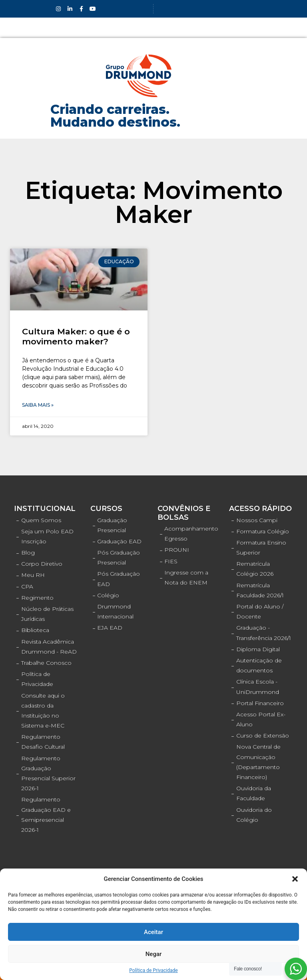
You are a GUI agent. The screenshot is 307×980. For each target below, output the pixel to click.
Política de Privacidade (153, 970)
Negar (154, 954)
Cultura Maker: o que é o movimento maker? (76, 336)
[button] (295, 879)
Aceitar (153, 932)
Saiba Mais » (38, 405)
